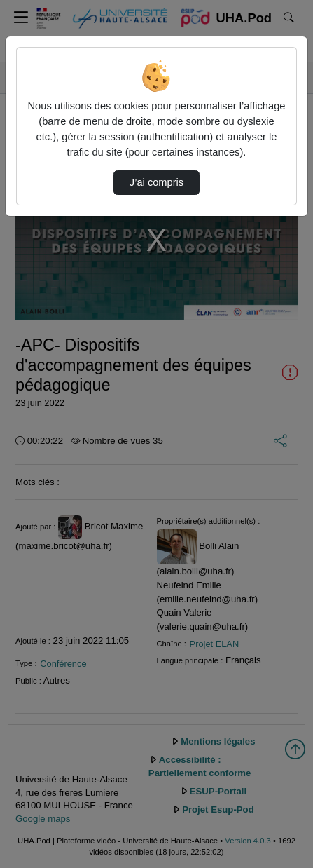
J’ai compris (156, 182)
